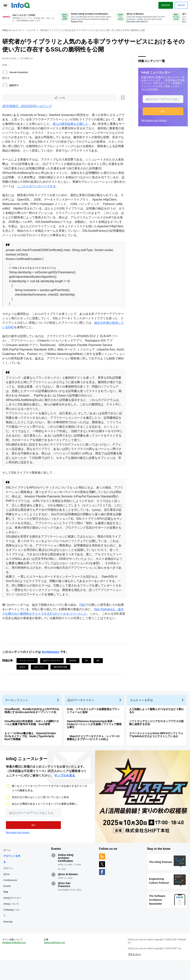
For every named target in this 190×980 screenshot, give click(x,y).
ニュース (32, 30)
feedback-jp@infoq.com (16, 961)
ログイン (10, 883)
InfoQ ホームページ (13, 30)
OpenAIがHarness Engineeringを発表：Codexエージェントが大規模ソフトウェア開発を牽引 (96, 736)
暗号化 (24, 676)
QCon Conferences (12, 892)
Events (9, 901)
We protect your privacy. (153, 120)
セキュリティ (41, 676)
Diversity (9, 937)
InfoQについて (13, 919)
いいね (14, 98)
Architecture (52, 661)
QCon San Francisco (65, 900)
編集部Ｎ (16, 85)
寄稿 (7, 907)
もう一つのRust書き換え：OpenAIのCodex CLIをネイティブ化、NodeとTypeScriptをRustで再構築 (32, 748)
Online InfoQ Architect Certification (66, 873)
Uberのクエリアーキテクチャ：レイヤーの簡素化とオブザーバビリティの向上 (95, 750)
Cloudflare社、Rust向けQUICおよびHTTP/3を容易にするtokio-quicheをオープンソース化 (33, 723)
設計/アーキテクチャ (53, 670)
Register (164, 4)
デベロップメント (29, 670)
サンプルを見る (148, 89)
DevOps (74, 670)
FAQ (84, 610)
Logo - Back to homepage (22, 4)
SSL (88, 670)
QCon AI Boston (69, 889)
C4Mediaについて (13, 928)
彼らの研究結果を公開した (78, 124)
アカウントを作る (13, 874)
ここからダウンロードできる (50, 191)
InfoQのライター (14, 913)
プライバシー (134, 973)
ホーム (8, 865)
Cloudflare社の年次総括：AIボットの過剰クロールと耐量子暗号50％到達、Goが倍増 (33, 735)
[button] (162, 111)
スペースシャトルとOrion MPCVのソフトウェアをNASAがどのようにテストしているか (158, 747)
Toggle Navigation (7, 4)
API (100, 670)
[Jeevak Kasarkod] (6, 72)
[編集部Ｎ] (6, 85)
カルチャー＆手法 (143, 712)
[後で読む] (27, 98)
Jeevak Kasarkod (20, 72)
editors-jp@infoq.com (55, 961)
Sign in (180, 4)
